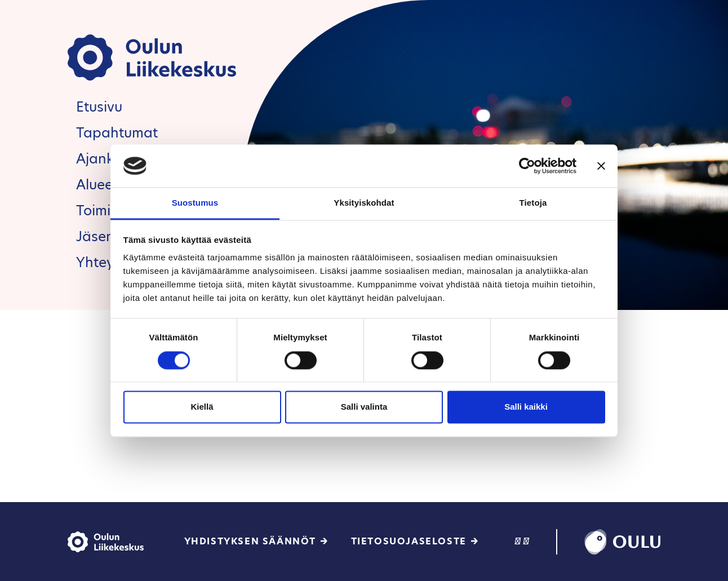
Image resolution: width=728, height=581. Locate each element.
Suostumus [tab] (195, 203)
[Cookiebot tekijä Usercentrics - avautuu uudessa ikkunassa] (527, 166)
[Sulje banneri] (601, 166)
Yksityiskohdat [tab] (364, 203)
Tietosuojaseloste (409, 541)
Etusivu (99, 107)
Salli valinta (364, 407)
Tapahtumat (117, 133)
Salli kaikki (526, 407)
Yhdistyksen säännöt (250, 541)
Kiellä (202, 407)
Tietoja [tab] (533, 203)
